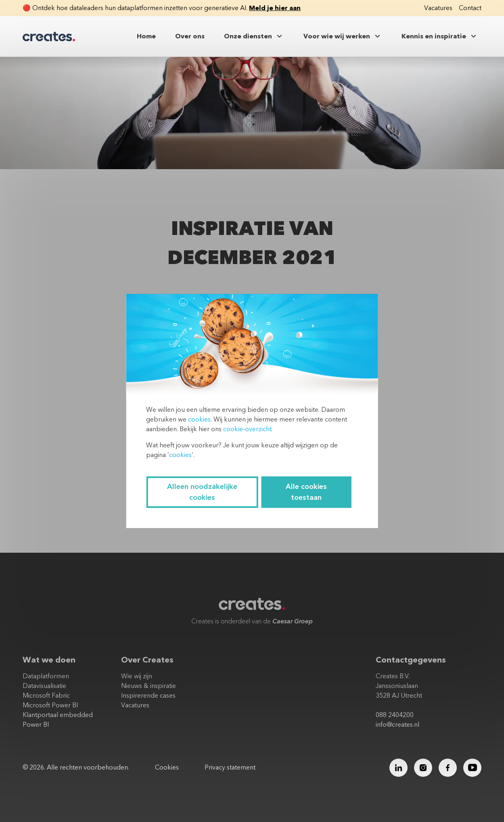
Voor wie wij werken (343, 36)
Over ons (190, 36)
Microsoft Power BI (50, 705)
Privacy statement (230, 767)
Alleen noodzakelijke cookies (202, 492)
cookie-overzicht (247, 429)
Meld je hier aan (275, 8)
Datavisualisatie (44, 686)
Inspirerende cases (148, 696)
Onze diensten (254, 36)
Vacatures (438, 8)
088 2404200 (395, 715)
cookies (199, 419)
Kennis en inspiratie (440, 36)
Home (146, 36)
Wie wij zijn (137, 676)
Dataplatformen (46, 676)
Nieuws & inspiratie (148, 686)
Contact (470, 8)
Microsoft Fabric (46, 696)
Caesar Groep (293, 621)
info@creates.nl (397, 725)
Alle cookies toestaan (306, 492)
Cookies (167, 767)
